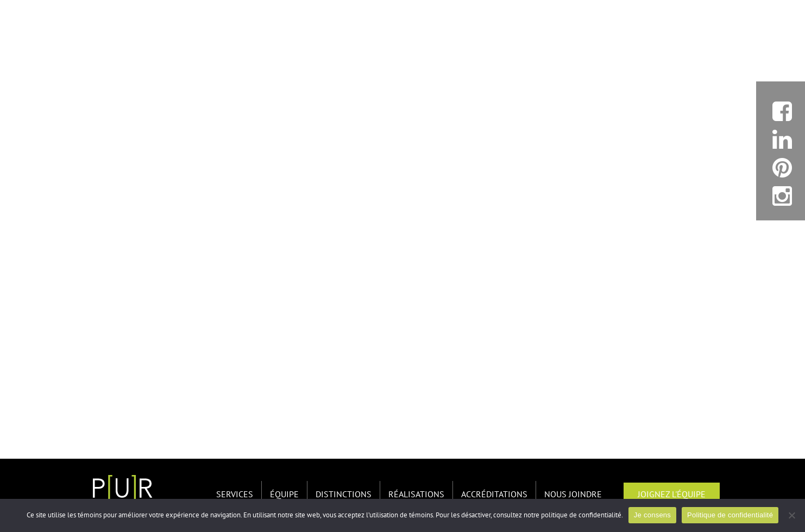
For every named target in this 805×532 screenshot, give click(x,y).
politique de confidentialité (581, 515)
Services (235, 495)
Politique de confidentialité (730, 515)
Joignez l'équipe (672, 495)
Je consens (652, 515)
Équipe (284, 495)
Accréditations (494, 495)
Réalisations (416, 495)
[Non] (791, 515)
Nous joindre (573, 495)
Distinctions (344, 495)
